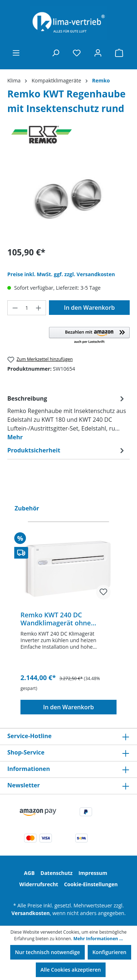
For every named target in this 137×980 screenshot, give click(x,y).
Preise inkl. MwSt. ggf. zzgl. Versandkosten (61, 274)
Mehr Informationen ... (98, 939)
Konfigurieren (109, 952)
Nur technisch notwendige (47, 952)
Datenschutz (57, 873)
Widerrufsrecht (39, 884)
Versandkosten (31, 913)
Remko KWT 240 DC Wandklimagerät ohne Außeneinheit (56, 619)
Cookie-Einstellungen (91, 884)
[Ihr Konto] (98, 53)
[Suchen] (56, 53)
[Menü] (16, 53)
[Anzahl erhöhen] (39, 308)
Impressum (93, 873)
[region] (68, 199)
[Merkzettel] (77, 53)
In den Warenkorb (89, 308)
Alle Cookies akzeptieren (71, 970)
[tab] (67, 417)
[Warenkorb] (119, 53)
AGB (29, 873)
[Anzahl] (27, 308)
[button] (89, 336)
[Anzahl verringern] (15, 308)
